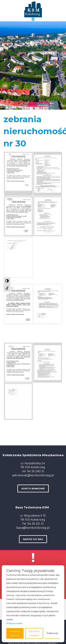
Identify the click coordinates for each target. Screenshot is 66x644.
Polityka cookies (14, 623)
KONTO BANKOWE (33, 488)
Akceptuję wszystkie (15, 633)
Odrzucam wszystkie (34, 633)
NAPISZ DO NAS (33, 539)
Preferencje (52, 633)
